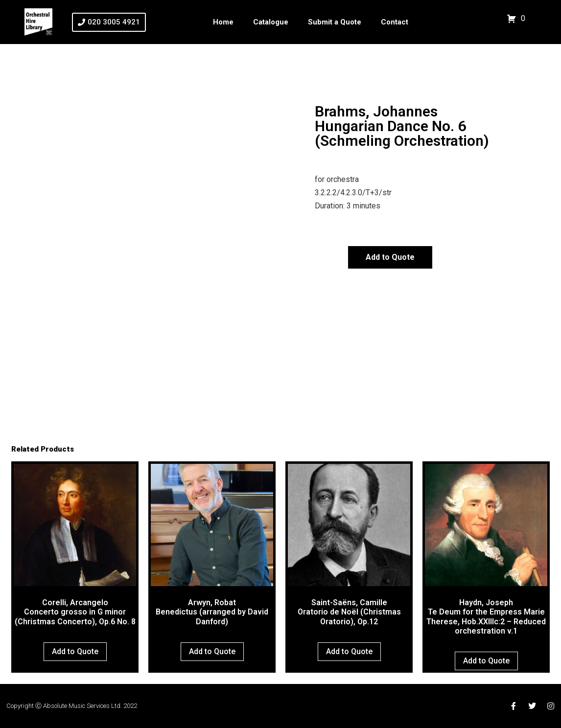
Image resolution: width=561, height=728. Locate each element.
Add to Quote (390, 257)
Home (223, 22)
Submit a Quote (335, 22)
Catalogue (271, 22)
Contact (395, 22)
